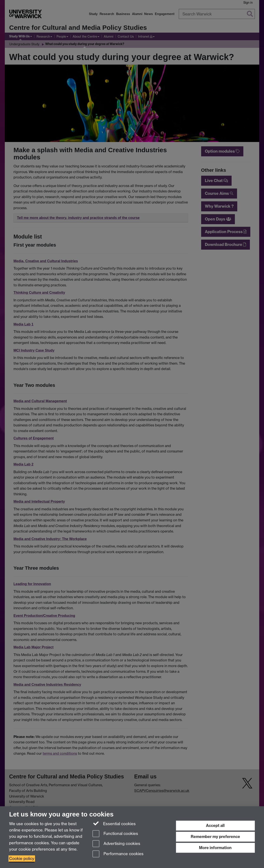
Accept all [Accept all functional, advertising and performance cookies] (215, 825)
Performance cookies (118, 854)
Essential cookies (114, 823)
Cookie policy (22, 859)
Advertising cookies (116, 844)
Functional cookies (115, 834)
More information (215, 848)
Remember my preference (215, 837)
